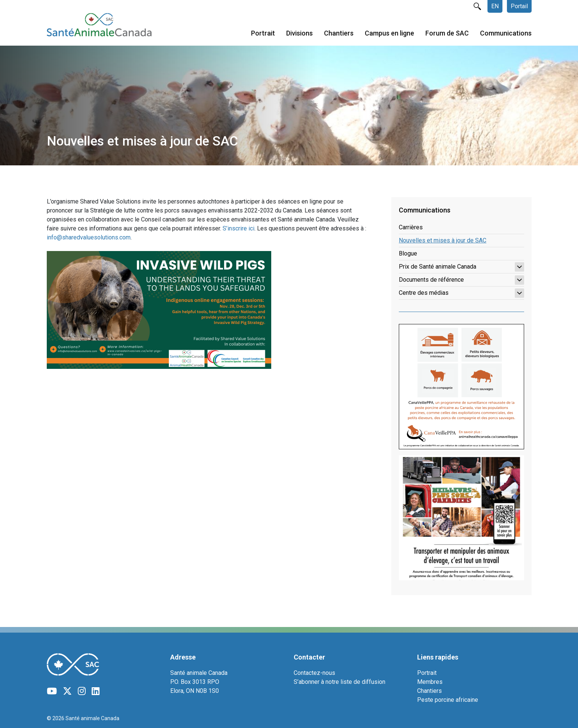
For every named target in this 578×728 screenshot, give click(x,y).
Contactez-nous (314, 673)
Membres (430, 682)
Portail (519, 6)
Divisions (299, 33)
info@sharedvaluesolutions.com (89, 237)
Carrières (411, 227)
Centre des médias (461, 293)
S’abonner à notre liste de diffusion (340, 682)
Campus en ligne (389, 33)
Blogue (408, 253)
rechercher (477, 6)
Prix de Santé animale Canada (461, 267)
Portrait (263, 33)
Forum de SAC (447, 33)
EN (495, 6)
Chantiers (339, 33)
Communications (506, 33)
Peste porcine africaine (448, 700)
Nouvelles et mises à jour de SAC (443, 240)
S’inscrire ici (238, 228)
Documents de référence (461, 280)
